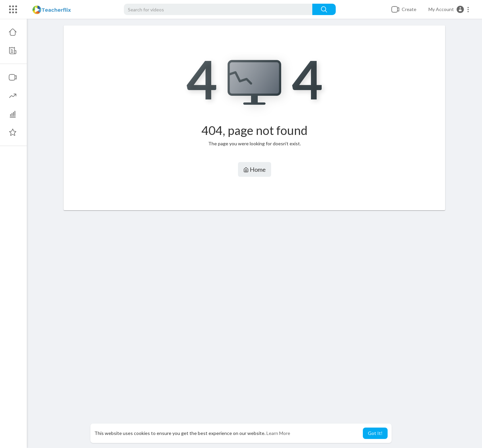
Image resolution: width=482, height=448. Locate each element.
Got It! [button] (375, 433)
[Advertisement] (254, 329)
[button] (449, 9)
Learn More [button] (278, 433)
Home (255, 169)
